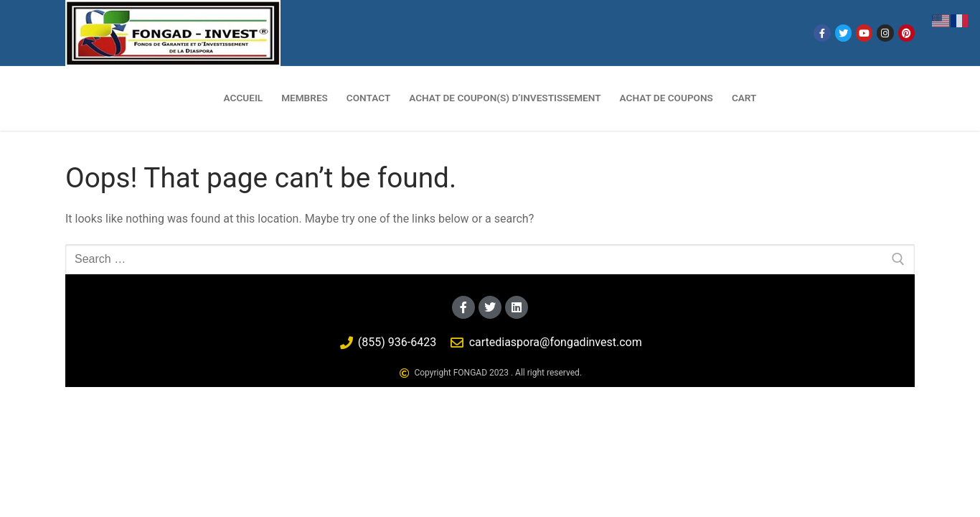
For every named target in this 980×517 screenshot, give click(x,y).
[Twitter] (843, 33)
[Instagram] (885, 33)
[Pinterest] (906, 33)
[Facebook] (822, 33)
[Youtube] (864, 33)
